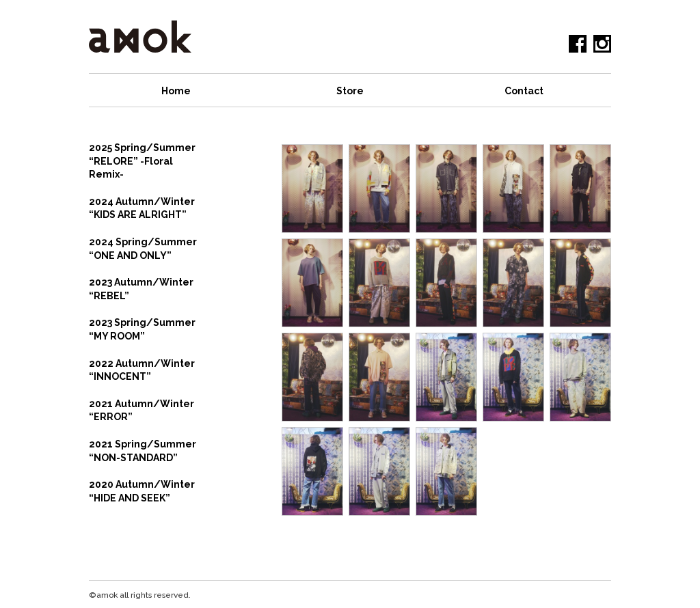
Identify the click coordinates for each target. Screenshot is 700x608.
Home (176, 91)
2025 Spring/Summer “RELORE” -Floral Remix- (142, 161)
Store (350, 91)
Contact (524, 91)
